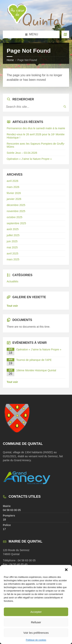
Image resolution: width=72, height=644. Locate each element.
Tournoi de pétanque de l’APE (34, 360)
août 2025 (13, 229)
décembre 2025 (16, 205)
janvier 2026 (14, 199)
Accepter (36, 612)
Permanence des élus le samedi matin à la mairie (36, 128)
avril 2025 (13, 253)
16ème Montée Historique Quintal (36, 370)
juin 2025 (12, 241)
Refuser (36, 622)
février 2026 (14, 193)
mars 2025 (13, 259)
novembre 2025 (16, 211)
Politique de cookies (36, 640)
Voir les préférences (36, 633)
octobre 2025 (15, 217)
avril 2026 (13, 181)
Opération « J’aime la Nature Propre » (29, 159)
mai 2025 (12, 247)
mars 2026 (13, 187)
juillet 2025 (13, 235)
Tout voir (12, 306)
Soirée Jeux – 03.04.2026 (22, 153)
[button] (66, 570)
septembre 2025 (16, 223)
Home (10, 60)
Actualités (13, 281)
